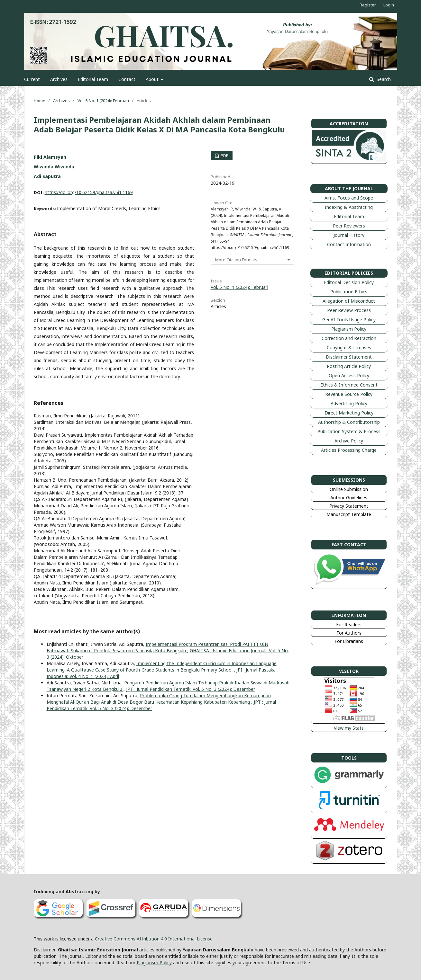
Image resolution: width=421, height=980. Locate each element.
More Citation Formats (236, 260)
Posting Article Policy (349, 366)
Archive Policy (349, 441)
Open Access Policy (349, 375)
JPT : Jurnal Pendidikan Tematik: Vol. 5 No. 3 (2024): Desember (191, 689)
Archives (59, 79)
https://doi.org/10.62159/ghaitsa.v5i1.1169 (89, 192)
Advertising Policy (349, 403)
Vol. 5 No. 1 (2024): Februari (103, 101)
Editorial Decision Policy (349, 282)
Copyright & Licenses (349, 347)
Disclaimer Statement (349, 357)
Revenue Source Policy (349, 394)
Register (368, 5)
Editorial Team (93, 79)
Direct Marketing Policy (349, 413)
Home (40, 101)
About (153, 79)
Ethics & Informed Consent (349, 385)
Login (389, 5)
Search (383, 79)
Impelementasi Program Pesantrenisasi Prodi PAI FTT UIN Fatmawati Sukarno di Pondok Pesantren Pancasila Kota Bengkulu (157, 647)
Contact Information (349, 244)
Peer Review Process (349, 310)
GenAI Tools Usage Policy (349, 320)
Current (32, 79)
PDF (224, 156)
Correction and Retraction (349, 338)
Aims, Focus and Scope (349, 198)
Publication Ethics (349, 292)
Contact (127, 79)
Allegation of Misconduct (349, 301)
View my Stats (349, 728)
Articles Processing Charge (349, 450)
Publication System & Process (349, 431)
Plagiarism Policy (349, 329)
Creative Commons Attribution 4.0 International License (154, 939)
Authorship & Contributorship (349, 422)
